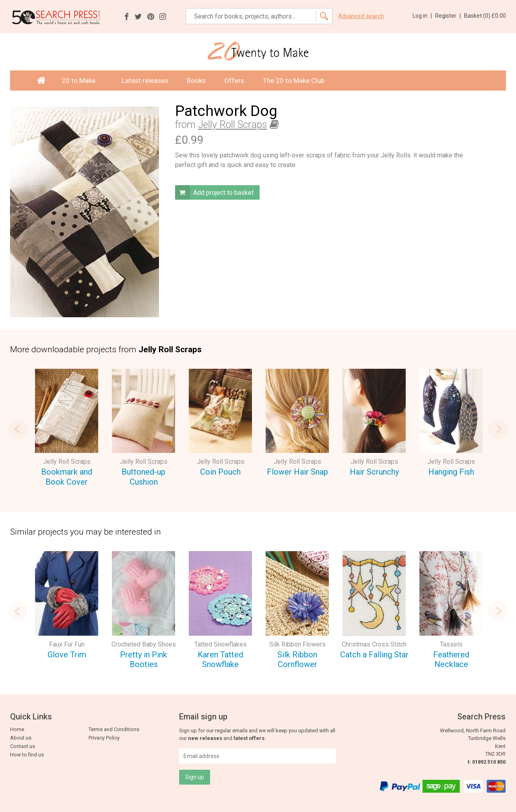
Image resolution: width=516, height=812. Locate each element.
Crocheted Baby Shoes (144, 644)
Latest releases (145, 81)
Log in (422, 16)
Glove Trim (67, 655)
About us (21, 738)
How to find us (27, 755)
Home (17, 729)
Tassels (451, 644)
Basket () (485, 16)
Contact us (23, 746)
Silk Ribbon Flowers (297, 644)
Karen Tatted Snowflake (220, 660)
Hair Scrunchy (374, 472)
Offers (234, 81)
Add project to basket (214, 192)
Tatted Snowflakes (221, 644)
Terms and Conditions (114, 729)
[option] (67, 429)
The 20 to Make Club (294, 81)
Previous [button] (18, 429)
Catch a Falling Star (374, 655)
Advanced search (361, 16)
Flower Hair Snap (297, 472)
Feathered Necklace (451, 660)
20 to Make (82, 81)
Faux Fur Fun (67, 644)
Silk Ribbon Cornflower (297, 660)
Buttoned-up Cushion (143, 477)
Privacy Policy (104, 738)
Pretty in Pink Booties (143, 660)
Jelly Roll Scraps (233, 125)
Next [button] (498, 429)
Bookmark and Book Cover (67, 477)
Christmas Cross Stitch (374, 644)
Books (196, 81)
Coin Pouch (220, 472)
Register (448, 16)
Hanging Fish (451, 472)
